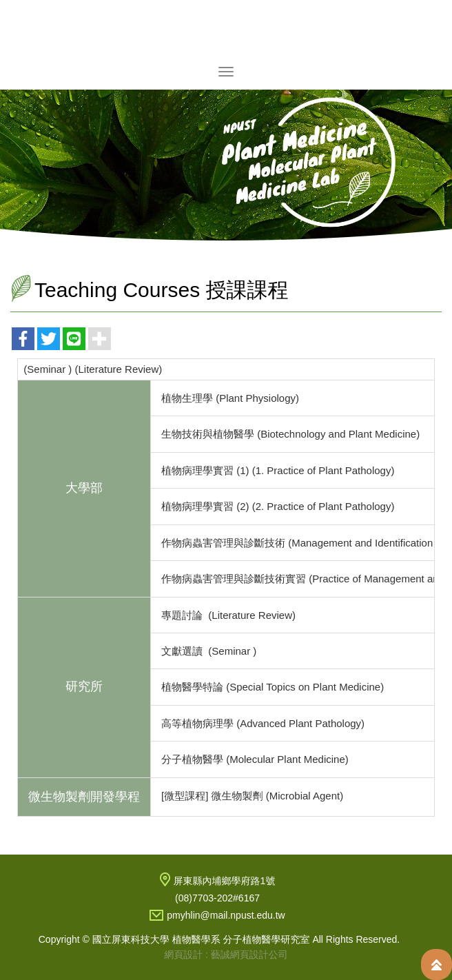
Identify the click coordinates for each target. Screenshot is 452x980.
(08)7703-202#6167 (217, 898)
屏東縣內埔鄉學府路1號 (225, 881)
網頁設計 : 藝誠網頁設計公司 (226, 955)
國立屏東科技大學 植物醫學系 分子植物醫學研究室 (226, 30)
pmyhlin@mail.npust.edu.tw (226, 915)
